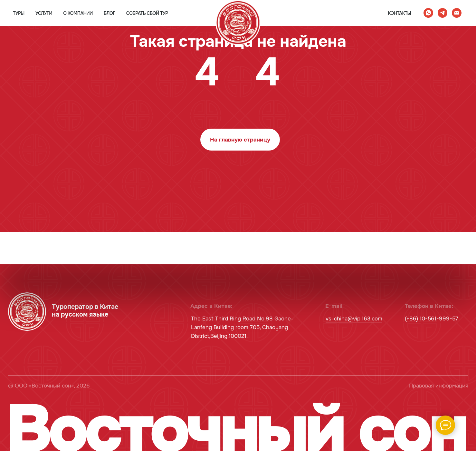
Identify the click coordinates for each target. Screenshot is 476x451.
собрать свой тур (147, 13)
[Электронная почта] (457, 13)
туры (19, 13)
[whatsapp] (428, 13)
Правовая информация (439, 386)
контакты (399, 13)
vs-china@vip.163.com (354, 319)
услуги (44, 13)
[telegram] (443, 13)
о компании (78, 13)
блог (109, 13)
